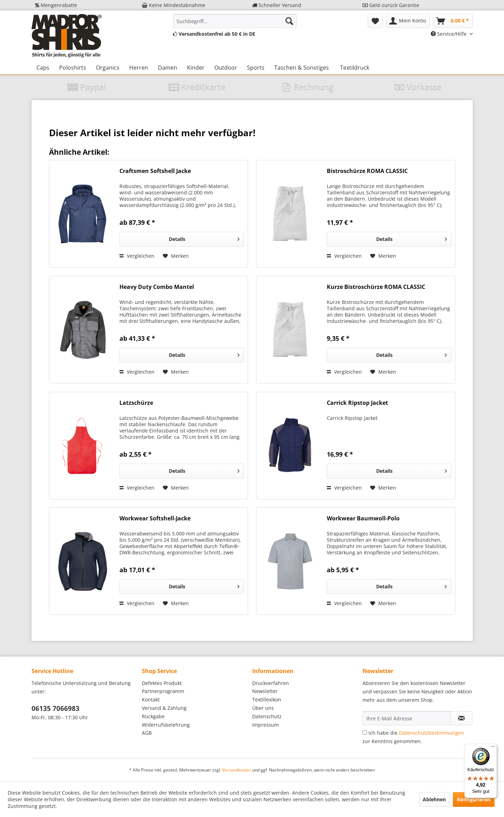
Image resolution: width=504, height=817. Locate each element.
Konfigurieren (474, 799)
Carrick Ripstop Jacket (357, 403)
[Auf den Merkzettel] (176, 256)
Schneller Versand (277, 5)
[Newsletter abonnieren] (461, 718)
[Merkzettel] (375, 21)
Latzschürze (136, 403)
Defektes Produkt (162, 683)
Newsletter (265, 691)
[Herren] (139, 68)
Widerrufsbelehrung (166, 725)
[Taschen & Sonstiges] (302, 68)
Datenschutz (267, 716)
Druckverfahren (271, 683)
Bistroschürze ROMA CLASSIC (367, 171)
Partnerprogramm (163, 691)
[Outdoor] (226, 68)
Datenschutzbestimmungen (431, 733)
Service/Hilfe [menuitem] (449, 34)
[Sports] (256, 68)
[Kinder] (196, 68)
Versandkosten (237, 770)
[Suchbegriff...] (235, 21)
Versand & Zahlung (164, 708)
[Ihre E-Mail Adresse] (407, 718)
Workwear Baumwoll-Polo (363, 518)
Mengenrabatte (56, 5)
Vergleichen (137, 256)
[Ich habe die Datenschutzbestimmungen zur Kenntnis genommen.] (365, 732)
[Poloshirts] (73, 68)
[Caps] (43, 68)
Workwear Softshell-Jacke (155, 518)
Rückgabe (153, 716)
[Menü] (493, 748)
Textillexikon (267, 700)
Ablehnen (434, 799)
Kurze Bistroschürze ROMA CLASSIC (376, 287)
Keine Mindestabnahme (174, 5)
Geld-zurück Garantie (391, 5)
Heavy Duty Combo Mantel (157, 287)
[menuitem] (235, 21)
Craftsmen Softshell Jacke (155, 171)
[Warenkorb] (453, 21)
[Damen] (168, 68)
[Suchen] (289, 21)
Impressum (265, 725)
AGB (147, 733)
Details (204, 238)
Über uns (263, 708)
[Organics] (108, 68)
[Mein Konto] (408, 21)
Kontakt (151, 700)
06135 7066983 (56, 708)
